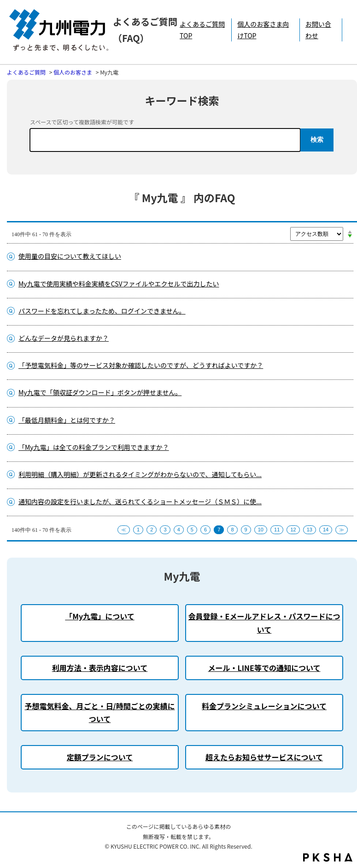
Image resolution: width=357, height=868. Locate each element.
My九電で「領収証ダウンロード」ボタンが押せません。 (100, 392)
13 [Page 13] (310, 530)
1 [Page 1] (138, 530)
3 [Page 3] (165, 530)
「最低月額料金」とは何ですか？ (67, 420)
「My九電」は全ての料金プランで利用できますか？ (94, 447)
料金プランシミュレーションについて (264, 706)
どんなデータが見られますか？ (64, 338)
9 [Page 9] (246, 530)
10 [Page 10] (261, 530)
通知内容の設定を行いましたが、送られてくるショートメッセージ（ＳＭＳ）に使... (140, 501)
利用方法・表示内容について (100, 668)
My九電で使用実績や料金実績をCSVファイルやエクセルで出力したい (119, 284)
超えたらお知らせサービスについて (264, 757)
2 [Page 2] (152, 530)
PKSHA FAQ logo (328, 857)
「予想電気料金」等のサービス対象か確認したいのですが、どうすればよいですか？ (141, 365)
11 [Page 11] (277, 530)
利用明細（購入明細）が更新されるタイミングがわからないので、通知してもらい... (140, 474)
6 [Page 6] (205, 530)
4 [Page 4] (179, 530)
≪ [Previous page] (124, 530)
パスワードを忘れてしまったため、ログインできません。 (102, 311)
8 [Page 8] (232, 530)
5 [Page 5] (192, 530)
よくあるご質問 (26, 72)
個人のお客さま (73, 72)
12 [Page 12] (293, 530)
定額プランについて (100, 757)
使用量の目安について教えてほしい (70, 256)
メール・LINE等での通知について (264, 668)
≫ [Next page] (342, 530)
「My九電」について (99, 616)
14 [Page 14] (326, 530)
